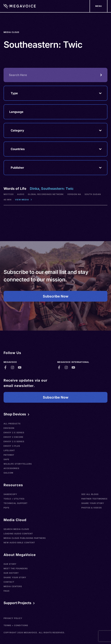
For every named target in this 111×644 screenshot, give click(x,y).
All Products (12, 424)
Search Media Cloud (16, 529)
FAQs (7, 591)
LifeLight (9, 450)
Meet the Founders (16, 569)
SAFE (6, 459)
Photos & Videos (92, 508)
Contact (9, 582)
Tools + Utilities (14, 499)
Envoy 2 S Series (14, 441)
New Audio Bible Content (19, 543)
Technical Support (16, 503)
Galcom (8, 473)
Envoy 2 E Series (14, 433)
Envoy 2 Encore (13, 437)
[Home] (20, 6)
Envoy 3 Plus (12, 446)
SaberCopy (10, 494)
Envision (9, 428)
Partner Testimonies (94, 499)
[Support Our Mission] (99, 6)
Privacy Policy (13, 618)
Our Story (10, 564)
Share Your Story (93, 503)
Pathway (9, 455)
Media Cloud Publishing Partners (25, 538)
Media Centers (13, 586)
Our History (11, 573)
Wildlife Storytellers (18, 464)
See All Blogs (90, 494)
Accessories (11, 468)
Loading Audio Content (18, 534)
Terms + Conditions (16, 625)
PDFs (6, 508)
